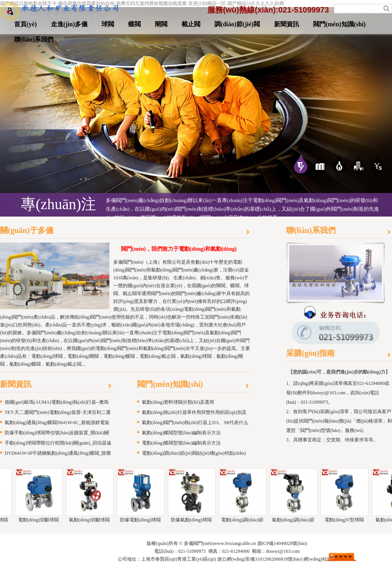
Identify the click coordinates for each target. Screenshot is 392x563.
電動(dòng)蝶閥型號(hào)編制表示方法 (181, 443)
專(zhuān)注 (301, 164)
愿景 (358, 164)
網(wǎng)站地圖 (320, 559)
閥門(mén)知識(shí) (339, 24)
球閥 (108, 24)
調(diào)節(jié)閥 (237, 24)
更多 (249, 233)
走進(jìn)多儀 (69, 24)
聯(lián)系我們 (34, 39)
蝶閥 (134, 24)
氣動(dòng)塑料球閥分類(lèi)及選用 (178, 402)
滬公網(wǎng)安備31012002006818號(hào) (260, 559)
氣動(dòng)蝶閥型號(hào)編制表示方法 (181, 433)
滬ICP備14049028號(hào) (282, 543)
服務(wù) (377, 164)
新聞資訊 (287, 24)
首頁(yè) (25, 24)
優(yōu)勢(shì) (339, 164)
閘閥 (161, 24)
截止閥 (191, 24)
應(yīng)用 (320, 164)
